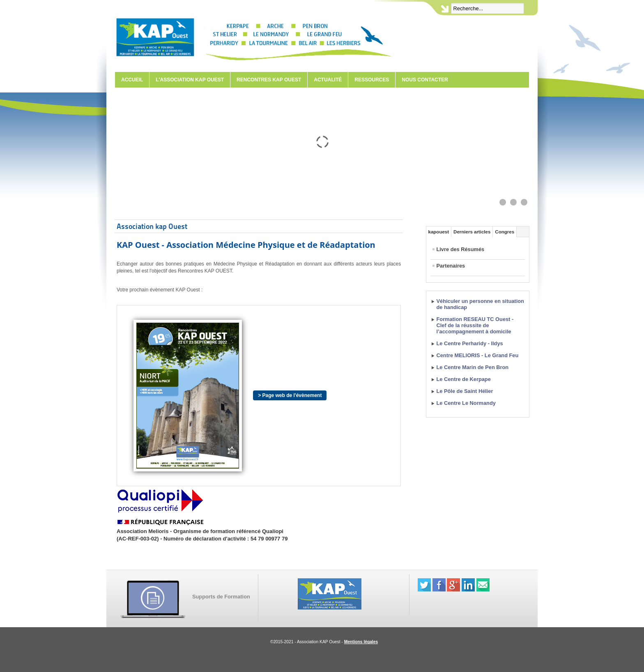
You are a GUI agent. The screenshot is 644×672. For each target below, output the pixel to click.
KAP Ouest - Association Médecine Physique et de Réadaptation (246, 245)
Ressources (372, 80)
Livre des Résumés (461, 249)
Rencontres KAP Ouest (269, 80)
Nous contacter (425, 80)
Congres (505, 232)
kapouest (439, 232)
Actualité (328, 80)
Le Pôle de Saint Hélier (465, 391)
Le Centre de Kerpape (464, 379)
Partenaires (451, 266)
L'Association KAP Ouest (190, 80)
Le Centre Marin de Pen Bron (473, 367)
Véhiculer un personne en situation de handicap (480, 304)
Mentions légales (361, 642)
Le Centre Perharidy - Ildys (470, 343)
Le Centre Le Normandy (466, 403)
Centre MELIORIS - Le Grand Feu (478, 355)
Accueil (132, 80)
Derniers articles (472, 232)
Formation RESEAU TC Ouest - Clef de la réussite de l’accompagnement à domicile (475, 325)
